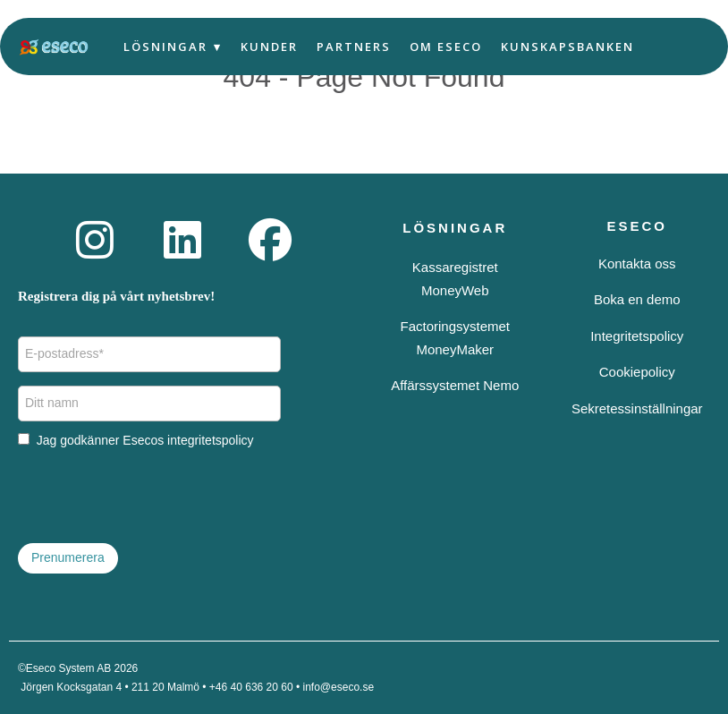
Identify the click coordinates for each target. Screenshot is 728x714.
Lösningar (165, 47)
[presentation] (154, 495)
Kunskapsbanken (567, 47)
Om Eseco (446, 47)
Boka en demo (637, 299)
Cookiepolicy (637, 372)
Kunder (269, 47)
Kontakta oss (637, 263)
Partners (354, 47)
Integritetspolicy (637, 336)
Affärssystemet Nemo (455, 385)
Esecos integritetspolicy (188, 440)
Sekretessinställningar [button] (637, 408)
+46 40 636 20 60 (251, 687)
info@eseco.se (339, 687)
